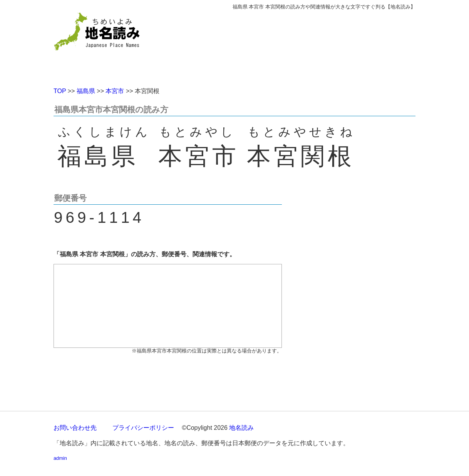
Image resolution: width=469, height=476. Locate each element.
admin (60, 458)
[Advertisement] (290, 45)
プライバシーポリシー (143, 428)
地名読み (241, 428)
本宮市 (115, 91)
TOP (60, 91)
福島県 (86, 91)
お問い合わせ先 (75, 428)
